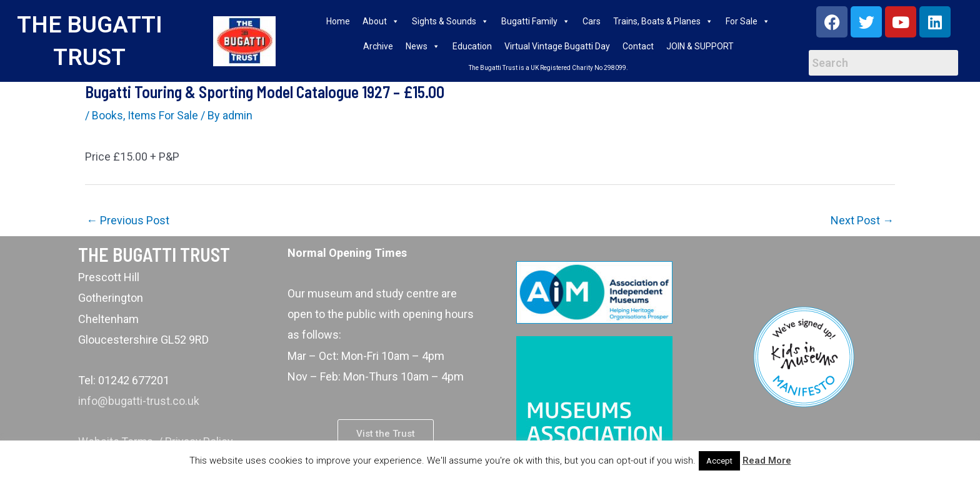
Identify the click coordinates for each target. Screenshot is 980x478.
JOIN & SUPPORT (700, 46)
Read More (767, 461)
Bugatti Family (536, 21)
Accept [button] (719, 461)
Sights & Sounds (450, 21)
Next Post (862, 220)
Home (338, 21)
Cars (592, 21)
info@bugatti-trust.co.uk (138, 401)
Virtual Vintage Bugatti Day (557, 46)
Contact (638, 46)
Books (107, 115)
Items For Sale (163, 115)
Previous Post (128, 220)
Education (472, 46)
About (381, 21)
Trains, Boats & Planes (663, 21)
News (423, 46)
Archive (378, 46)
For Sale (748, 21)
